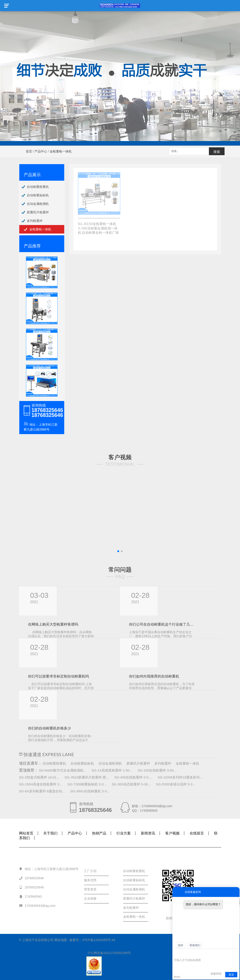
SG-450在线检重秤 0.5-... (133, 777)
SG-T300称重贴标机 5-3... (87, 784)
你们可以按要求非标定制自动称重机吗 (58, 676)
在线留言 (197, 833)
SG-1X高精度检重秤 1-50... (112, 770)
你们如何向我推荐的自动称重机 (154, 676)
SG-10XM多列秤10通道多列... (180, 777)
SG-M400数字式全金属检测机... (62, 770)
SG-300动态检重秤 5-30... (131, 784)
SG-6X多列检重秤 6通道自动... (42, 791)
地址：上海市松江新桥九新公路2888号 (49, 869)
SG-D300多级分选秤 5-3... (176, 784)
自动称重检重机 (38, 187)
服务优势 (90, 880)
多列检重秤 (35, 221)
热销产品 (99, 833)
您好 (181, 945)
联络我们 (195, 945)
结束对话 (216, 974)
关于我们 (50, 833)
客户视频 (120, 457)
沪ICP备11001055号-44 (99, 940)
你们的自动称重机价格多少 (49, 728)
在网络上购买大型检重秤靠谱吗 (53, 624)
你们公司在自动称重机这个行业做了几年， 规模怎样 (162, 624)
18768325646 (31, 878)
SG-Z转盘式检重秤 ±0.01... (39, 777)
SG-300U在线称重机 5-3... (90, 791)
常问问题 (120, 569)
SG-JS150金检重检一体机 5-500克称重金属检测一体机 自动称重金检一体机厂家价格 (98, 230)
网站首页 (26, 833)
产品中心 (41, 151)
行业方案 (124, 833)
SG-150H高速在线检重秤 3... (41, 784)
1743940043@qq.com (37, 905)
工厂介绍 (90, 871)
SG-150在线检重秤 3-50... (157, 770)
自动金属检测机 (38, 204)
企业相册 (90, 899)
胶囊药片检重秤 (38, 212)
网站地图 (61, 940)
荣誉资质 (90, 889)
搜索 (217, 152)
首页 (29, 151)
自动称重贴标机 (38, 195)
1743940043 (31, 896)
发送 (231, 975)
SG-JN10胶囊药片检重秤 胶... (87, 777)
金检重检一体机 (40, 229)
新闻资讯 (148, 833)
